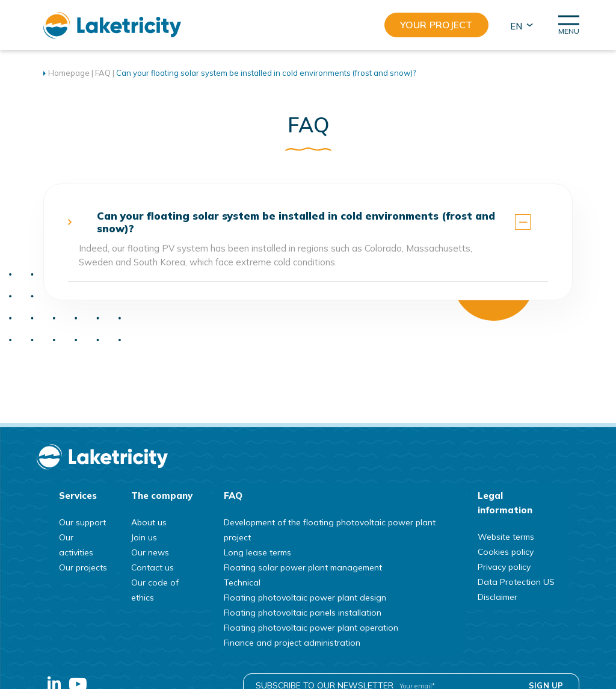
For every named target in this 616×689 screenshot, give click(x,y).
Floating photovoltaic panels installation (303, 613)
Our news (150, 552)
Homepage (69, 73)
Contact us (152, 567)
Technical (242, 582)
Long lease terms (257, 552)
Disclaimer (497, 597)
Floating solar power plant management (303, 567)
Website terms (506, 537)
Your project (436, 25)
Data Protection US (516, 582)
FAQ (103, 73)
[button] (521, 26)
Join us (144, 537)
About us (149, 522)
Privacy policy (504, 567)
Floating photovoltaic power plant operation (311, 628)
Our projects (83, 567)
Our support (82, 522)
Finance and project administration (292, 643)
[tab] (308, 222)
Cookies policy (506, 552)
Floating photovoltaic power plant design (305, 598)
